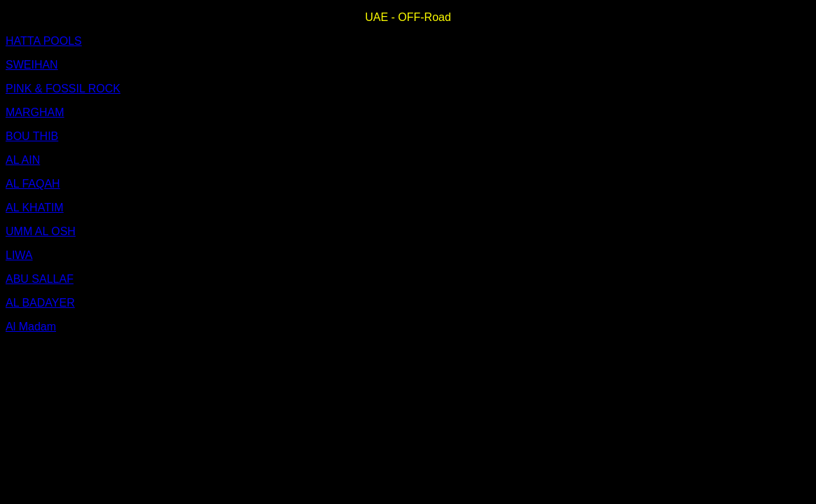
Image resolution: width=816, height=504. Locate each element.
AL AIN (23, 160)
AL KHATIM (35, 208)
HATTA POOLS (44, 41)
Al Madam (31, 327)
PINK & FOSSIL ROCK (63, 89)
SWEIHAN (32, 65)
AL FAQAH (33, 184)
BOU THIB (32, 136)
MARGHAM (35, 112)
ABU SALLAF (40, 279)
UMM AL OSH (41, 231)
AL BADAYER (40, 303)
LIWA (19, 255)
